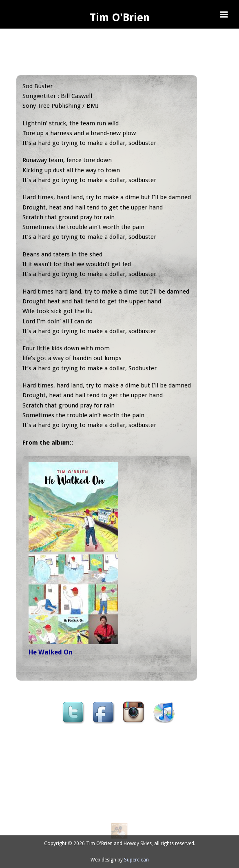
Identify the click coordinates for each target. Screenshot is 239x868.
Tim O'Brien (120, 18)
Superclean (136, 860)
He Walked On (51, 652)
